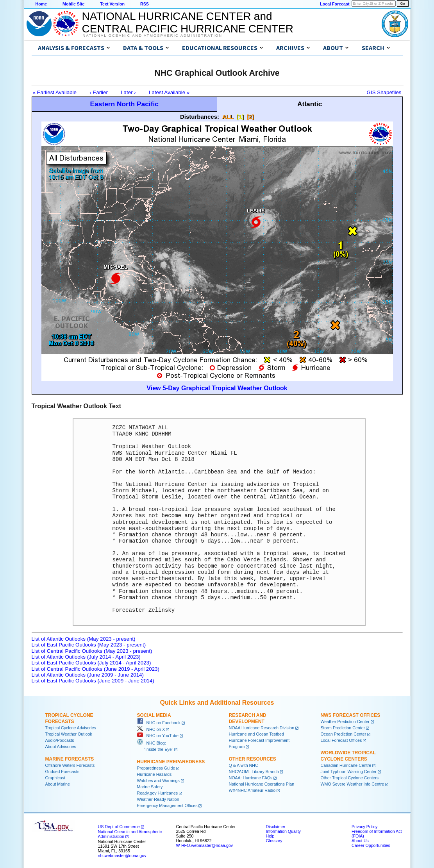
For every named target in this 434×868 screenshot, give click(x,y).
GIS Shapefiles (384, 92)
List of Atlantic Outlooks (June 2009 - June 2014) (88, 675)
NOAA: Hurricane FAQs (251, 778)
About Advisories (61, 747)
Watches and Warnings (158, 780)
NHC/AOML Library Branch (254, 772)
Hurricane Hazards (154, 774)
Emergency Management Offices (167, 805)
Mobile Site (73, 4)
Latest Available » (169, 92)
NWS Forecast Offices (351, 715)
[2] (250, 117)
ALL (228, 117)
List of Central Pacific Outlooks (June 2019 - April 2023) (96, 669)
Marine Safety (150, 787)
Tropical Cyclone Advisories (71, 728)
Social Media (154, 715)
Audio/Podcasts (60, 740)
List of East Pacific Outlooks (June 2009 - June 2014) (93, 681)
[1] (240, 117)
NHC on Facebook (159, 723)
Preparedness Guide (156, 768)
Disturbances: (200, 117)
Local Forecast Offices (341, 740)
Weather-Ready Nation (158, 799)
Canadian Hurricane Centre (346, 765)
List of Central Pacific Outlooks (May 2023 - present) (92, 651)
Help (270, 836)
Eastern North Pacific (124, 104)
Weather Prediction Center (345, 722)
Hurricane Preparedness (171, 762)
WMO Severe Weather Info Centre (353, 784)
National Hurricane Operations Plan (262, 784)
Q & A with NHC (244, 765)
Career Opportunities (371, 845)
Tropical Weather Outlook (69, 734)
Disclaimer (276, 827)
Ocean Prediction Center (344, 734)
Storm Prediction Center (343, 728)
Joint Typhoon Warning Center (349, 772)
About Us (360, 841)
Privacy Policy (364, 827)
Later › (128, 92)
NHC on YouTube (158, 736)
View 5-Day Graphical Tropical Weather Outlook (217, 388)
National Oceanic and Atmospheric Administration (153, 36)
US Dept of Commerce (119, 827)
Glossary (274, 841)
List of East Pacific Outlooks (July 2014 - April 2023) (91, 663)
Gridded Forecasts (63, 772)
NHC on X (151, 729)
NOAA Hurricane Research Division (262, 728)
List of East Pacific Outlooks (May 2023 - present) (89, 645)
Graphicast (55, 778)
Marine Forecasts (70, 759)
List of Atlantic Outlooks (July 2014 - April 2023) (86, 657)
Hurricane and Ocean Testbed (256, 734)
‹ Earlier (99, 92)
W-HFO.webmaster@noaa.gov (205, 845)
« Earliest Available (55, 92)
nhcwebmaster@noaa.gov (122, 855)
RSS (145, 4)
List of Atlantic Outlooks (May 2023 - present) (84, 639)
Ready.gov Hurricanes (158, 793)
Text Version (112, 4)
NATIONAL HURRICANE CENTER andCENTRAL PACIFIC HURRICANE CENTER (188, 22)
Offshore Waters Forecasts (70, 765)
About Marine (58, 784)
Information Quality (283, 831)
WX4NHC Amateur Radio (252, 790)
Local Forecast (335, 4)
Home (41, 4)
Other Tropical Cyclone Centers (350, 778)
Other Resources (253, 759)
